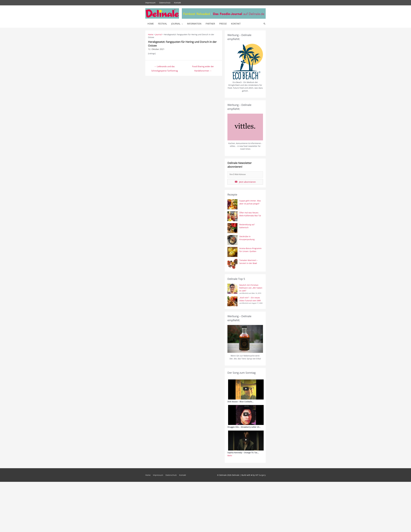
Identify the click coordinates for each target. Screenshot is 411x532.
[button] (245, 182)
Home (151, 24)
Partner (210, 24)
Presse (223, 24)
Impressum (150, 3)
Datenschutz (165, 3)
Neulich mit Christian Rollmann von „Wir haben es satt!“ (251, 288)
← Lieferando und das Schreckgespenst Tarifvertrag (165, 67)
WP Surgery (261, 475)
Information (194, 24)
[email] (245, 174)
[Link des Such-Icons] (264, 24)
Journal (176, 24)
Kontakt (178, 3)
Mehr (230, 456)
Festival (163, 24)
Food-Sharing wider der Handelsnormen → (203, 67)
